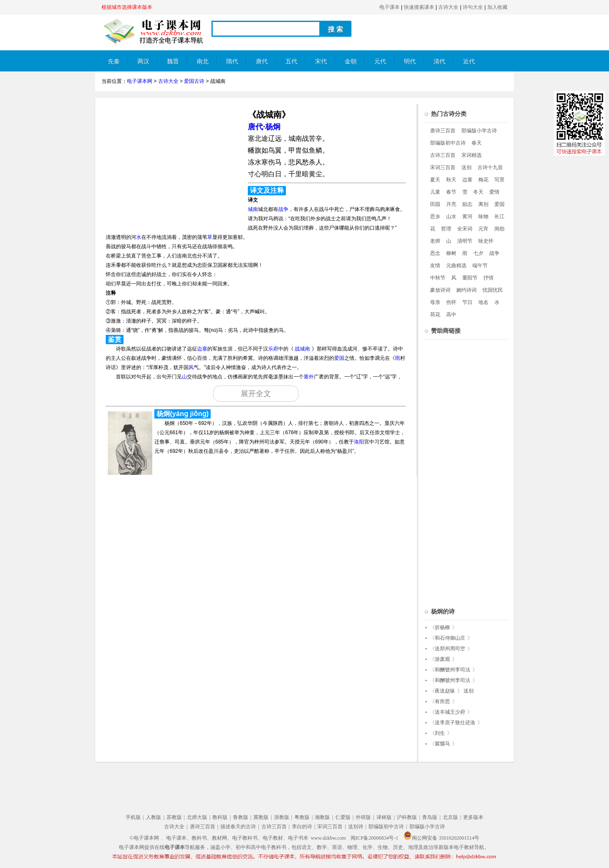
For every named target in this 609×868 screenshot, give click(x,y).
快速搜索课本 (419, 7)
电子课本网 (140, 81)
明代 (410, 62)
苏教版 (174, 817)
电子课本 (390, 7)
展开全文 (256, 394)
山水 (451, 216)
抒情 (488, 278)
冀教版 (261, 817)
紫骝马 (442, 744)
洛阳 (359, 442)
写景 (499, 180)
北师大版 (197, 817)
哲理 (446, 229)
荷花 (435, 315)
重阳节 (470, 278)
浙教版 (282, 817)
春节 (451, 192)
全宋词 (465, 229)
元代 (380, 62)
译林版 (384, 817)
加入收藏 (497, 7)
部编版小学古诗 (479, 131)
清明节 (465, 241)
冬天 (478, 192)
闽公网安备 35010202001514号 (441, 838)
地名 (483, 302)
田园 (435, 204)
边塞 (202, 349)
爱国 (339, 358)
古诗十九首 (490, 167)
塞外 (309, 377)
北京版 (450, 817)
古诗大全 (448, 7)
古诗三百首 (443, 155)
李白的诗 (302, 827)
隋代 (232, 62)
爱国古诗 (194, 81)
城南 (253, 209)
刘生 (440, 733)
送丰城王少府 (450, 712)
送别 (466, 167)
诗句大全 (473, 7)
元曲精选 (456, 266)
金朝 (351, 62)
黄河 (467, 216)
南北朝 (203, 65)
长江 (499, 216)
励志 (467, 204)
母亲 (435, 302)
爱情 (494, 192)
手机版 (133, 817)
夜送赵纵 (445, 691)
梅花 (483, 180)
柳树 (451, 253)
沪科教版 (407, 817)
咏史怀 (486, 241)
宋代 (321, 62)
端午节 (480, 266)
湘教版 (322, 817)
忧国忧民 (493, 290)
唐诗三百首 (443, 131)
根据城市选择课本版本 (127, 7)
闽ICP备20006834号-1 (374, 838)
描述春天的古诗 (238, 827)
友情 (435, 266)
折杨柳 (442, 627)
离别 (483, 204)
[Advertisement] (173, 163)
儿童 (435, 192)
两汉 (143, 62)
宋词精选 (472, 155)
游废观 (442, 659)
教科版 (220, 817)
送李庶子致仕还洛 (455, 723)
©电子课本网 (144, 838)
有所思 (442, 701)
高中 (451, 315)
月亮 (451, 204)
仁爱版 (343, 817)
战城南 (302, 349)
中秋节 (438, 278)
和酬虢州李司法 (453, 670)
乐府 (273, 349)
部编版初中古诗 (448, 143)
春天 (477, 143)
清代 (439, 62)
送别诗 (356, 827)
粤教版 (302, 817)
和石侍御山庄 (450, 638)
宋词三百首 (443, 167)
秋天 (451, 180)
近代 (469, 62)
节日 (467, 302)
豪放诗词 (440, 290)
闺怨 (499, 229)
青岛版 (430, 817)
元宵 (483, 229)
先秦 (114, 62)
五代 (291, 62)
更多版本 (473, 817)
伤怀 (451, 302)
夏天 (435, 180)
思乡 (435, 216)
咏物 (483, 216)
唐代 (262, 62)
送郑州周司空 (450, 649)
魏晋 (173, 62)
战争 (283, 209)
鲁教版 (241, 817)
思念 (435, 253)
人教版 (154, 817)
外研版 (363, 817)
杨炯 (273, 127)
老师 (435, 241)
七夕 (478, 253)
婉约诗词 (466, 290)
